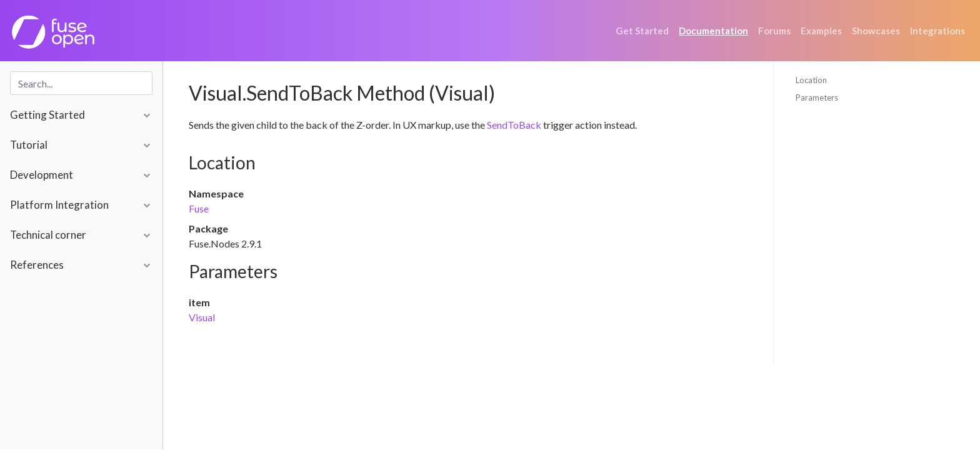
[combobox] (81, 83)
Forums (774, 31)
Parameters (817, 97)
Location (811, 80)
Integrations (937, 31)
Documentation (713, 31)
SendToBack (514, 125)
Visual (202, 317)
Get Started (642, 31)
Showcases (876, 31)
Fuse (199, 208)
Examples (821, 31)
